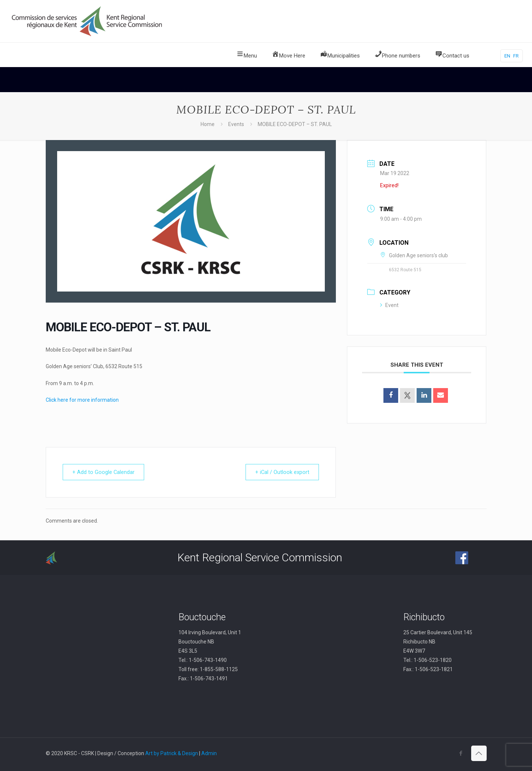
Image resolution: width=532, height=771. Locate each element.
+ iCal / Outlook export (281, 472)
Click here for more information (82, 400)
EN (507, 56)
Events (236, 124)
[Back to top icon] (479, 753)
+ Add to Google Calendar (105, 472)
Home (208, 124)
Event (389, 305)
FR (516, 56)
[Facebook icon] (461, 753)
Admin (209, 753)
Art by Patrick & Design (172, 753)
